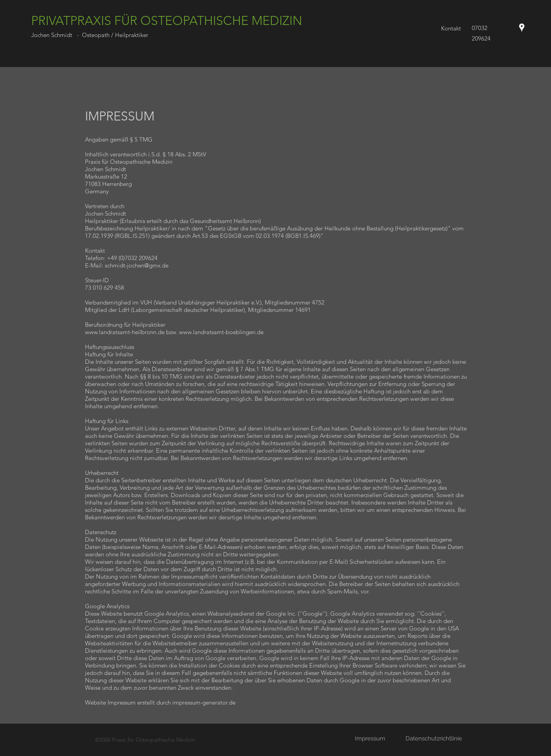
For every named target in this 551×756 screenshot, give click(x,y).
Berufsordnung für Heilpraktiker (125, 325)
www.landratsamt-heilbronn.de (125, 332)
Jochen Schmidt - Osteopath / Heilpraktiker (90, 35)
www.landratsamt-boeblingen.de (221, 332)
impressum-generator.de (204, 702)
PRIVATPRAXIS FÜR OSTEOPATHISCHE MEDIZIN (167, 21)
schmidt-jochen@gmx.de (137, 265)
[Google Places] (522, 28)
